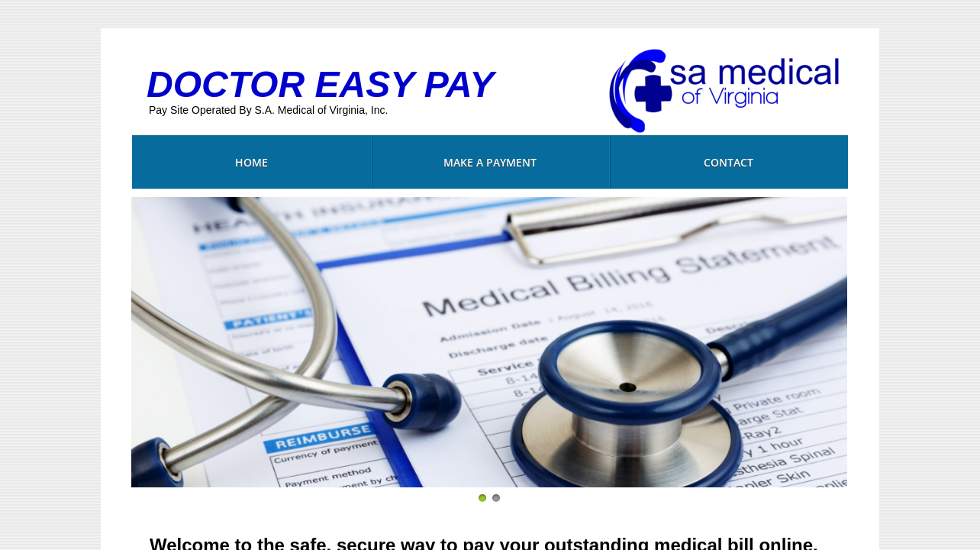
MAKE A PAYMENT (490, 162)
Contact (729, 162)
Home (251, 162)
